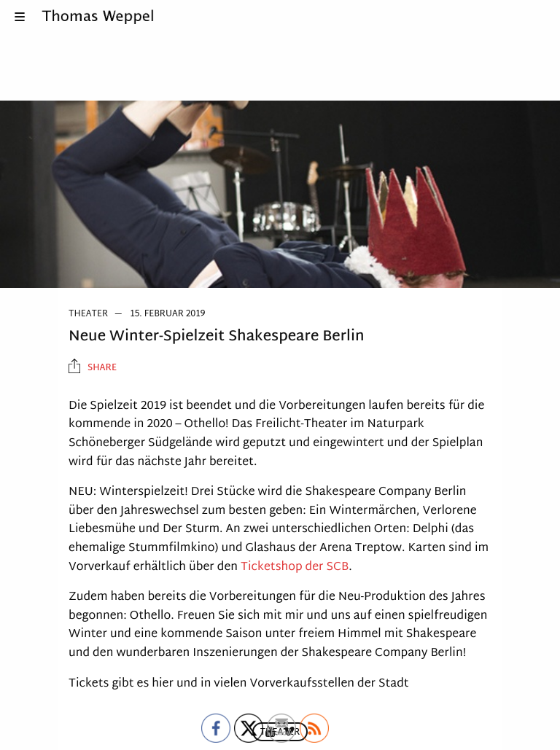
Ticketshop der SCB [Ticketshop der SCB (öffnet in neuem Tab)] (295, 567)
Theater (88, 314)
